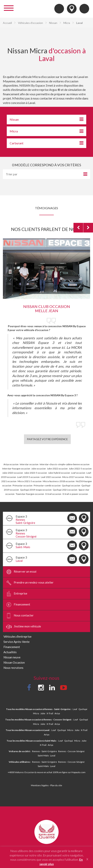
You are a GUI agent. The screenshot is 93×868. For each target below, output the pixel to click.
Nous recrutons (13, 668)
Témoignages (46, 208)
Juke (43, 713)
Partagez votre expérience (47, 439)
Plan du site (56, 785)
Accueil (7, 23)
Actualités (10, 652)
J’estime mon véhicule (23, 627)
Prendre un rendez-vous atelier (30, 583)
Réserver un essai (21, 572)
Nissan (53, 23)
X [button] (87, 859)
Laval (53, 756)
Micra (67, 23)
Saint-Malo (43, 756)
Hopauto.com (78, 772)
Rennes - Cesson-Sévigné (71, 751)
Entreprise (17, 594)
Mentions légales (40, 785)
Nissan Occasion (14, 662)
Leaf (75, 709)
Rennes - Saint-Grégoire (44, 751)
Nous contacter (20, 616)
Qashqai (83, 709)
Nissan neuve (12, 657)
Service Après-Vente (17, 642)
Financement (18, 605)
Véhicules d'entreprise (17, 636)
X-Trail (50, 713)
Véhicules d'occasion (30, 23)
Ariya (57, 713)
